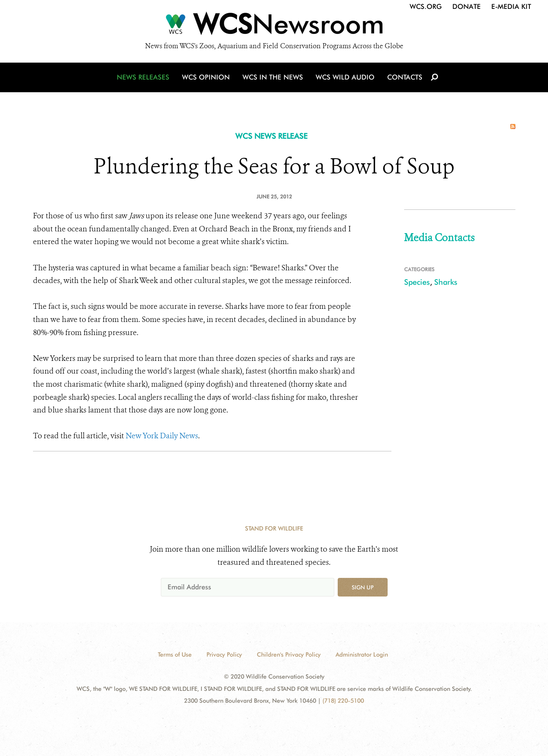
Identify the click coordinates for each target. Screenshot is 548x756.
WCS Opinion (206, 77)
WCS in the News (273, 77)
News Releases (143, 77)
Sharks (446, 282)
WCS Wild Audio (345, 77)
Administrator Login (362, 654)
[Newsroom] (274, 26)
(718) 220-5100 (343, 701)
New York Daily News (162, 436)
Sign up (363, 587)
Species (417, 282)
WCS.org (426, 7)
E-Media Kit (511, 7)
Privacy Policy (224, 654)
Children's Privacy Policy (289, 654)
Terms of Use (175, 654)
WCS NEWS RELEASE (271, 136)
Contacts (405, 77)
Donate (467, 7)
